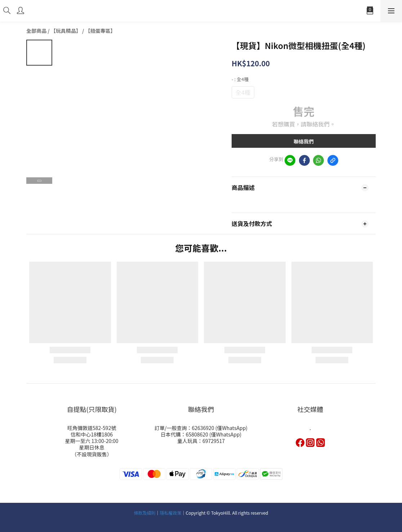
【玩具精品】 (66, 31)
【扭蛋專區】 (100, 31)
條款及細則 (144, 513)
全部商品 (36, 31)
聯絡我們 (304, 141)
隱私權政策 (171, 513)
